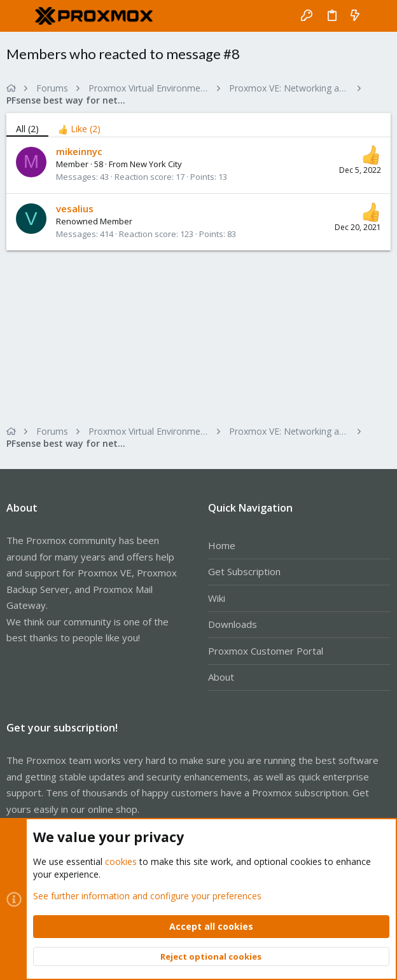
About (221, 677)
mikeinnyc (79, 151)
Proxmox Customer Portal (266, 651)
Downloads (233, 624)
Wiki (217, 598)
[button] (19, 16)
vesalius (75, 208)
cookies (121, 861)
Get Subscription (244, 571)
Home (222, 545)
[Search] (378, 16)
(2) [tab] (27, 129)
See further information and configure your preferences (147, 895)
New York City (156, 164)
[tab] (79, 125)
